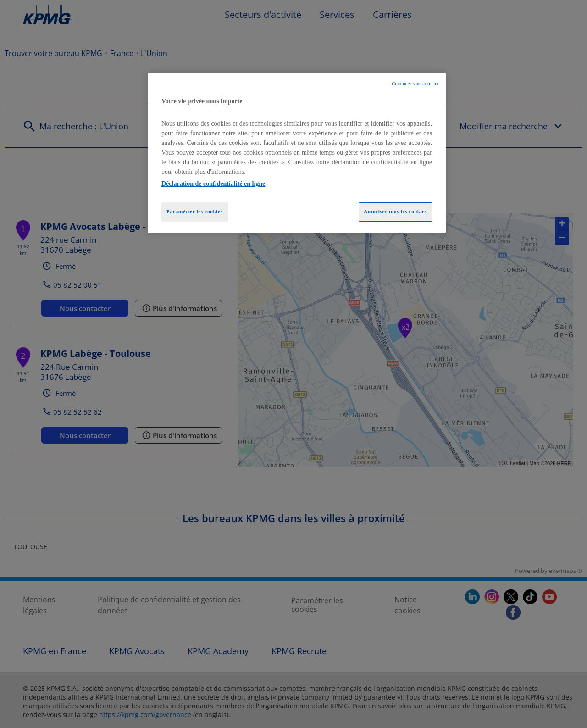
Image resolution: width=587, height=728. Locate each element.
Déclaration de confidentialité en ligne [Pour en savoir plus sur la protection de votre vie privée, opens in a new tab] (213, 184)
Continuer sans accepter (415, 84)
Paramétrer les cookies (195, 211)
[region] (297, 153)
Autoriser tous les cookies (395, 211)
